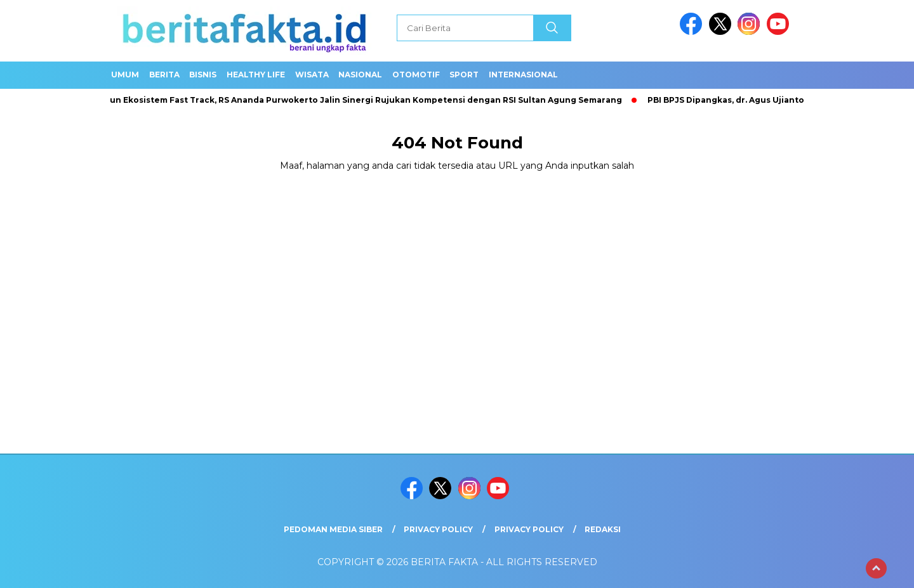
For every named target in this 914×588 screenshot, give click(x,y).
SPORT (464, 75)
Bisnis (203, 75)
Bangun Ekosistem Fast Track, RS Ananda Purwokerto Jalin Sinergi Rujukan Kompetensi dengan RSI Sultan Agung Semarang (359, 100)
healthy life (256, 75)
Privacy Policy (438, 529)
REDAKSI (603, 529)
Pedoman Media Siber (333, 529)
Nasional (360, 75)
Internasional (523, 75)
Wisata (312, 75)
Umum (125, 75)
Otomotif (416, 75)
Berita (164, 75)
